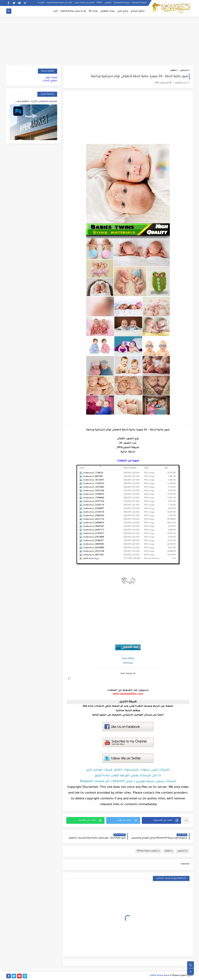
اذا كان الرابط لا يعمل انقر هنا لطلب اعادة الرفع (128, 776)
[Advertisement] (100, 40)
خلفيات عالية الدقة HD (148, 851)
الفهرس (108, 3)
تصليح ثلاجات (50, 81)
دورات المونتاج (108, 11)
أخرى (56, 11)
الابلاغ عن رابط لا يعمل (84, 3)
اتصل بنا (41, 3)
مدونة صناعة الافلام (160, 976)
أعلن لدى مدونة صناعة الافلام (60, 3)
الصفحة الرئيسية (139, 3)
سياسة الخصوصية (122, 3)
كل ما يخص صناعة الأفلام (73, 11)
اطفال (173, 71)
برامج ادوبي (123, 11)
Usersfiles (128, 659)
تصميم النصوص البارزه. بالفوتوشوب (36, 102)
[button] (161, 820)
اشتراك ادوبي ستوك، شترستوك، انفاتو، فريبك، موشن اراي (128, 770)
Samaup (128, 663)
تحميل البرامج (138, 11)
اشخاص (184, 71)
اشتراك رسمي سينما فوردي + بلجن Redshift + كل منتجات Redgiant (128, 782)
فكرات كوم (51, 78)
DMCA (99, 3)
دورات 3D (93, 11)
